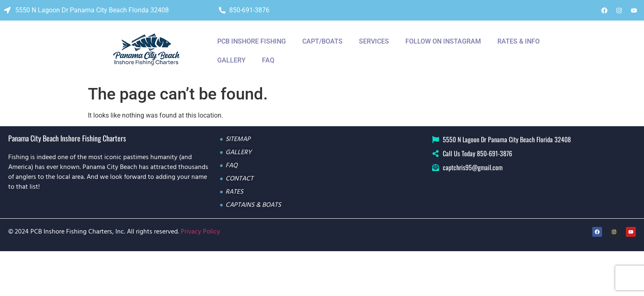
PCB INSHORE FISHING (252, 41)
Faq (268, 60)
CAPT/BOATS (322, 41)
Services (374, 41)
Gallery (231, 60)
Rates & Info (519, 41)
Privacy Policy (200, 232)
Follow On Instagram (443, 41)
